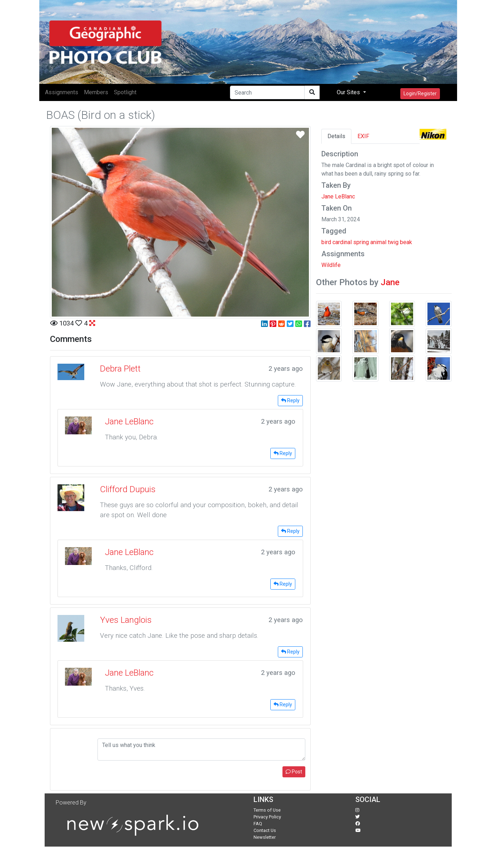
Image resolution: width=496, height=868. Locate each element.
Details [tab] (336, 136)
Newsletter (265, 837)
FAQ (258, 824)
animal (378, 242)
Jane (390, 282)
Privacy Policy (267, 817)
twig (393, 242)
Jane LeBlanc (338, 196)
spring (361, 242)
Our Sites (349, 92)
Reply (290, 400)
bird (326, 242)
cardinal (342, 242)
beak (406, 242)
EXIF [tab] (363, 136)
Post (294, 772)
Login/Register (420, 94)
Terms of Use (267, 810)
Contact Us (265, 830)
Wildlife (331, 265)
